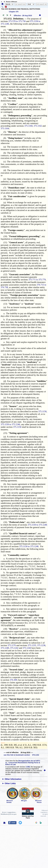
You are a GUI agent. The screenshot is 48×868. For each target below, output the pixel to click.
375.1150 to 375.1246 (10, 424)
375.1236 (41, 645)
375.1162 (38, 126)
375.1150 (42, 411)
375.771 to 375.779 (37, 280)
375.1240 (5, 648)
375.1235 (32, 645)
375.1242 (14, 648)
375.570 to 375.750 (17, 21)
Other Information (13, 779)
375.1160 (28, 126)
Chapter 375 (14, 12)
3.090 (28, 767)
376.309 (13, 680)
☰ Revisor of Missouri (10, 2)
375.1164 (5, 128)
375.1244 (27, 648)
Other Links (10, 783)
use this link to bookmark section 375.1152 (21, 755)
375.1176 (12, 645)
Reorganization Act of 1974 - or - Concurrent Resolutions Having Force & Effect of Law (23, 763)
